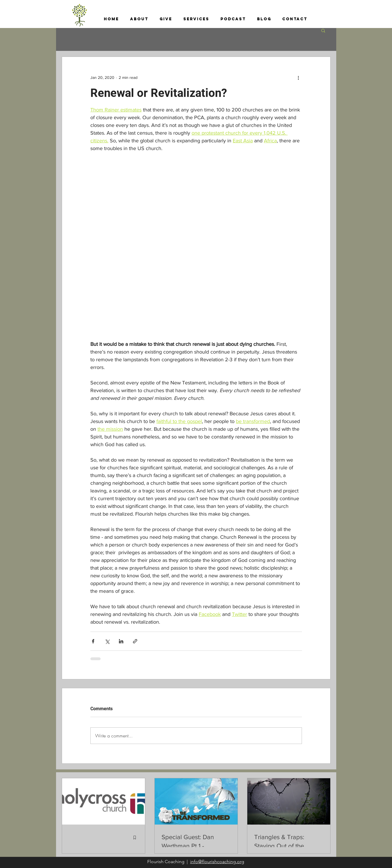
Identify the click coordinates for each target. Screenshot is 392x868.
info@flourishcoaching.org (217, 862)
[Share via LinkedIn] (121, 641)
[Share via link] (135, 641)
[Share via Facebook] (93, 641)
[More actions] (299, 77)
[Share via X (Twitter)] (107, 641)
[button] (139, 19)
